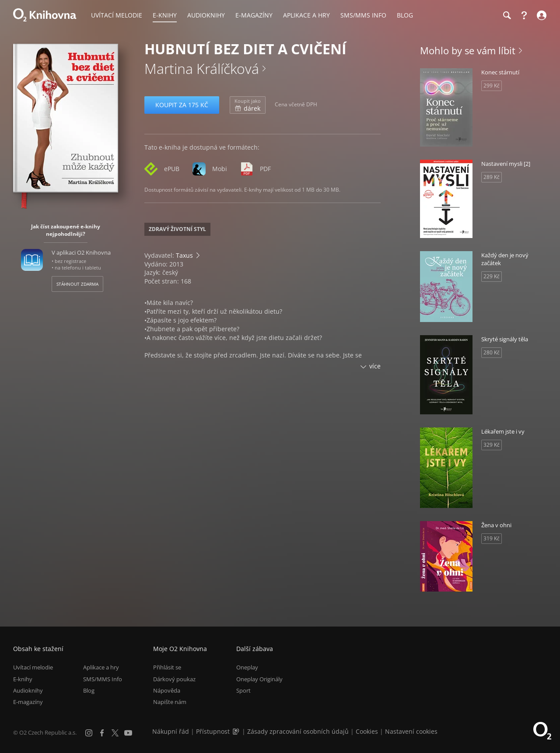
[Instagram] (89, 733)
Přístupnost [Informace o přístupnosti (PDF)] (213, 731)
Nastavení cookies (411, 731)
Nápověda (167, 690)
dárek (248, 105)
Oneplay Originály (259, 679)
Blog (89, 690)
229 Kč (492, 276)
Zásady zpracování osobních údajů (298, 731)
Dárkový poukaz (174, 679)
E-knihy (23, 679)
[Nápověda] (524, 15)
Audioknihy (28, 690)
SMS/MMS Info (103, 679)
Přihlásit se (167, 667)
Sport (243, 690)
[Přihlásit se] (541, 15)
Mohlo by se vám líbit (468, 50)
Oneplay (247, 667)
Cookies (367, 731)
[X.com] (115, 733)
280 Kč (492, 352)
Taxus (184, 255)
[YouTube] (128, 733)
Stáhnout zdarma (77, 284)
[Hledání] (507, 15)
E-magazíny (28, 702)
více (375, 366)
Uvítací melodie (33, 667)
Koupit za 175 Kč (182, 105)
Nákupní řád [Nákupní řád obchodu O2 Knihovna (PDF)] (171, 731)
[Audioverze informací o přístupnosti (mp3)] (237, 731)
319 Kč (492, 538)
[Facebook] (102, 733)
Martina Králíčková (202, 68)
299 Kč (492, 86)
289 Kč (492, 177)
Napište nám (170, 702)
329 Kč (492, 445)
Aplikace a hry (101, 667)
